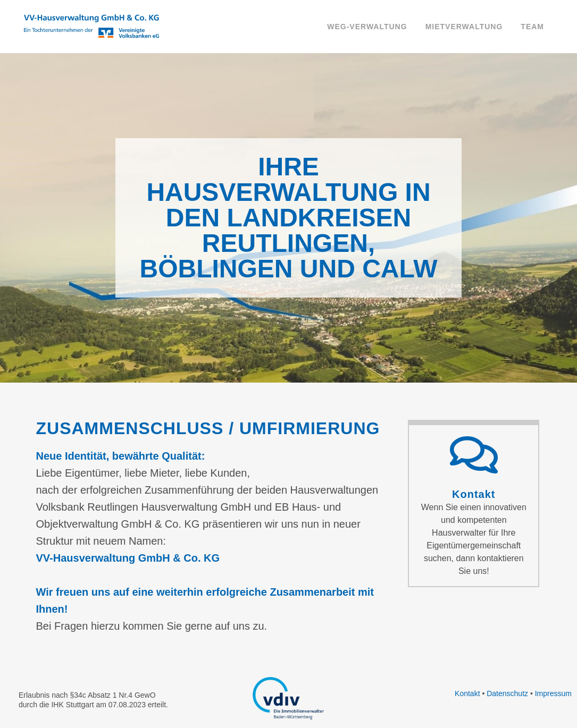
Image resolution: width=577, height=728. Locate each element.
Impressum (553, 693)
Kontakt (474, 494)
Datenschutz (507, 693)
